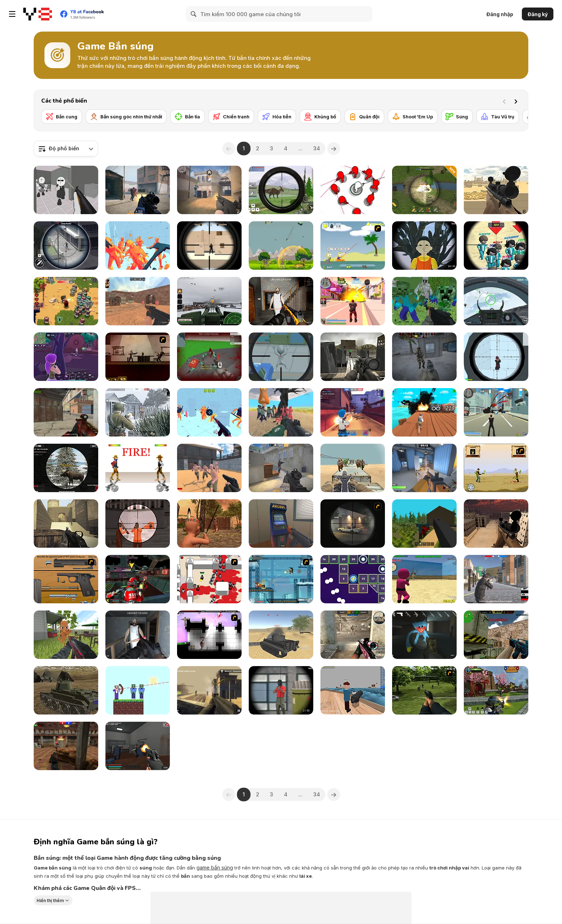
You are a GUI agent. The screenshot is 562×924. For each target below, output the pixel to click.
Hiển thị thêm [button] (50, 901)
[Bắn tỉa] (187, 117)
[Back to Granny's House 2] (281, 301)
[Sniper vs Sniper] (209, 246)
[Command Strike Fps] (66, 524)
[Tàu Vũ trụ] (498, 117)
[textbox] (66, 148)
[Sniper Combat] (138, 524)
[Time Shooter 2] (138, 246)
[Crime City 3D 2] (353, 301)
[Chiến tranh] (231, 117)
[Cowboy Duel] (496, 468)
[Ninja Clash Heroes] (496, 690)
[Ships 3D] (353, 690)
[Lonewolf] (353, 524)
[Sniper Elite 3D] (353, 357)
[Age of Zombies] (66, 301)
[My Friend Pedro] (138, 357)
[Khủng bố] (320, 117)
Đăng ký (538, 14)
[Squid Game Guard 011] (424, 246)
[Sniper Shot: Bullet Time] (496, 357)
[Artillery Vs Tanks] (424, 190)
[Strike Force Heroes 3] (281, 579)
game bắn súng (215, 868)
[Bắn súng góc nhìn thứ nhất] (126, 117)
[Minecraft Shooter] (424, 301)
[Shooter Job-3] (66, 579)
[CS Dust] (138, 301)
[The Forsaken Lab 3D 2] (138, 746)
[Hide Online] (281, 524)
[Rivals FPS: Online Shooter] (424, 468)
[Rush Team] (353, 635)
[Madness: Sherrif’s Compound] (66, 190)
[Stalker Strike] (424, 357)
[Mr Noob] (138, 690)
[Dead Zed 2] (424, 690)
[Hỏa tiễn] (277, 117)
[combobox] (66, 148)
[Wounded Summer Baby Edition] (209, 524)
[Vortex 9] (353, 412)
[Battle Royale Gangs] (496, 579)
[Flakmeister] (209, 301)
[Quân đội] (364, 117)
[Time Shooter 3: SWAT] (209, 412)
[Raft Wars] (353, 246)
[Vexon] (209, 190)
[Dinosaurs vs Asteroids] (281, 246)
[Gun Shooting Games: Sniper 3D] (66, 246)
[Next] (517, 101)
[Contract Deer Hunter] (66, 468)
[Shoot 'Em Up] (413, 117)
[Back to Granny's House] (138, 635)
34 (317, 148)
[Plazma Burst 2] (209, 635)
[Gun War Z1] (353, 468)
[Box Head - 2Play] (209, 579)
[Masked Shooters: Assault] (66, 412)
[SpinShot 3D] (353, 190)
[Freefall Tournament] (138, 579)
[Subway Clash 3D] (66, 746)
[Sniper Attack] (496, 190)
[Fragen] (281, 468)
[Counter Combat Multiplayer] (496, 635)
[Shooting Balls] (353, 579)
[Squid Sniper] (496, 246)
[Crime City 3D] (496, 412)
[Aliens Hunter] (281, 357)
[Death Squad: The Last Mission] (209, 690)
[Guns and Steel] (209, 468)
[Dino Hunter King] (281, 190)
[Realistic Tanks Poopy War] (66, 690)
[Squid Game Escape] (281, 412)
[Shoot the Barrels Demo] (424, 412)
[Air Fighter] (496, 301)
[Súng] (457, 117)
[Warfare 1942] (138, 412)
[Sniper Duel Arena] (281, 690)
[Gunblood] (138, 468)
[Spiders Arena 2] (209, 357)
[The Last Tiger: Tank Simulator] (281, 635)
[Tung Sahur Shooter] (66, 635)
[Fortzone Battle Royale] (66, 357)
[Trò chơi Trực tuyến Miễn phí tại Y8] (38, 14)
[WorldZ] (424, 524)
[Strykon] (138, 190)
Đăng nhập (500, 14)
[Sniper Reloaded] (496, 524)
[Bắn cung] (62, 117)
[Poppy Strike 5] (424, 635)
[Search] (194, 14)
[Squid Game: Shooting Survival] (424, 579)
